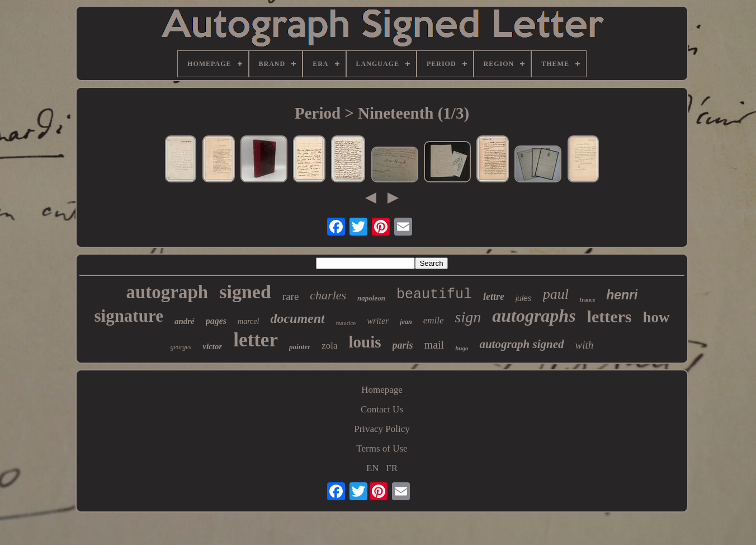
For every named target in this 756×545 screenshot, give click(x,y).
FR (392, 468)
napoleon (371, 298)
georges (181, 347)
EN (373, 468)
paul (556, 294)
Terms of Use (382, 448)
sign (468, 317)
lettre (494, 297)
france (587, 300)
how (656, 317)
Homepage (382, 390)
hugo (462, 348)
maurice (346, 323)
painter (300, 347)
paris (403, 345)
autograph (167, 292)
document (297, 318)
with (585, 345)
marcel (248, 321)
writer (378, 321)
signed (245, 292)
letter (256, 340)
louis (365, 342)
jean (406, 322)
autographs (534, 316)
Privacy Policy (382, 429)
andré (185, 321)
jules (524, 298)
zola (329, 346)
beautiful (434, 295)
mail (434, 345)
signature (128, 316)
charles (328, 295)
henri (622, 295)
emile (434, 320)
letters (609, 316)
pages (216, 321)
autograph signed (521, 344)
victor (212, 346)
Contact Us (382, 409)
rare (291, 296)
